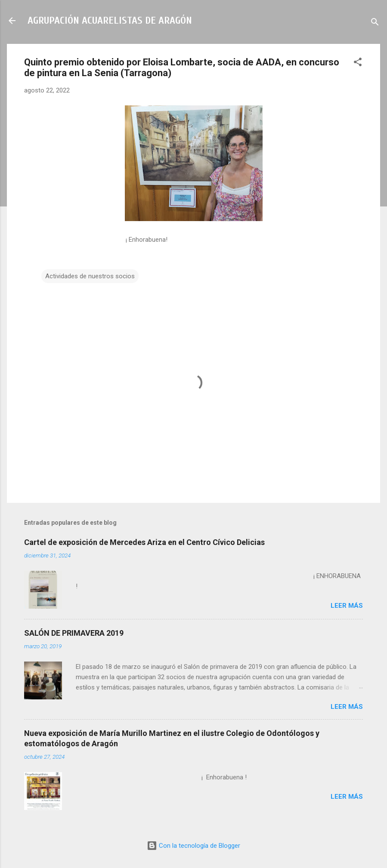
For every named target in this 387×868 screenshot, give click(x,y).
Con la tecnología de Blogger (193, 846)
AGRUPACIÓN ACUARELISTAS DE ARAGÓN (110, 20)
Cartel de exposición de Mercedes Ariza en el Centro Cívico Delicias (144, 542)
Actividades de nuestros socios (90, 276)
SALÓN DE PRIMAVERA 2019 (74, 633)
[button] (358, 63)
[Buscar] (375, 23)
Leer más (347, 606)
